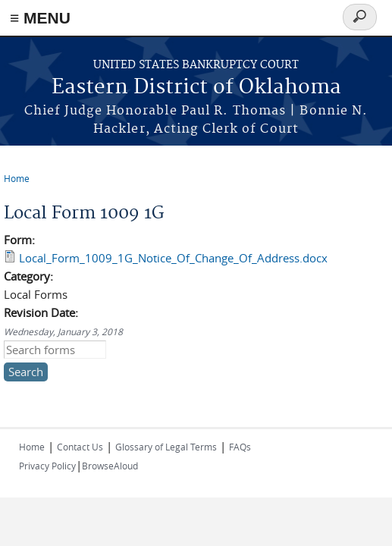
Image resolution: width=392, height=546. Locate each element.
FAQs (240, 447)
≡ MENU (40, 18)
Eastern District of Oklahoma (196, 88)
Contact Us (80, 447)
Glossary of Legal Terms (166, 447)
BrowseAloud (110, 466)
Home (17, 178)
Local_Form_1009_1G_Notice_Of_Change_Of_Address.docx (173, 258)
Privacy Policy (47, 466)
